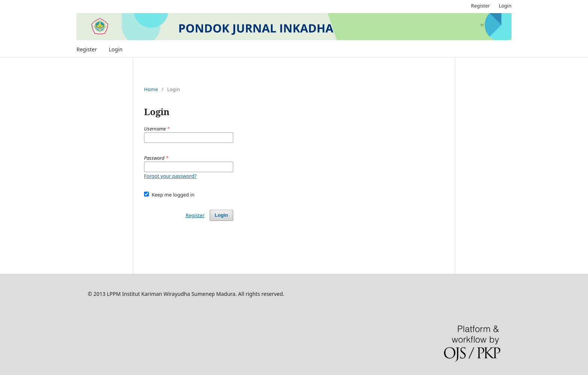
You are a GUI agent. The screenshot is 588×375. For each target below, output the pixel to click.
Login (116, 49)
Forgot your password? (170, 176)
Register (87, 49)
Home (151, 89)
